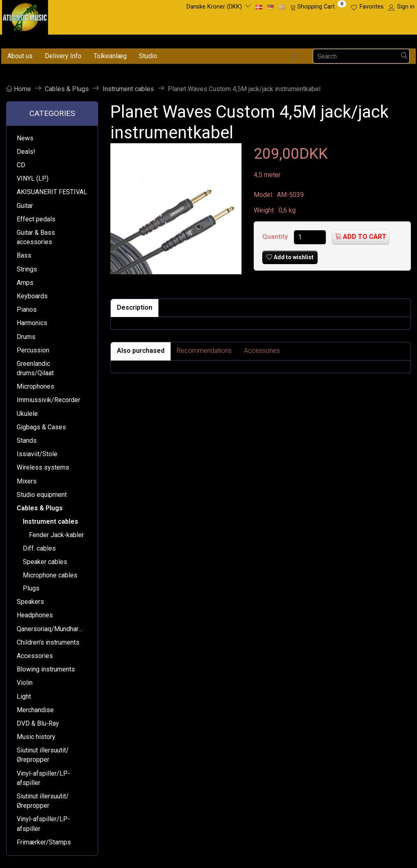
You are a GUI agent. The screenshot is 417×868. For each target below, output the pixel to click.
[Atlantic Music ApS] (25, 16)
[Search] (404, 56)
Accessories (262, 351)
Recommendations (204, 351)
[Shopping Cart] (318, 7)
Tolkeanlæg (110, 56)
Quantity (276, 237)
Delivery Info (63, 56)
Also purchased (141, 351)
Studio (148, 56)
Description (135, 307)
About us (20, 56)
